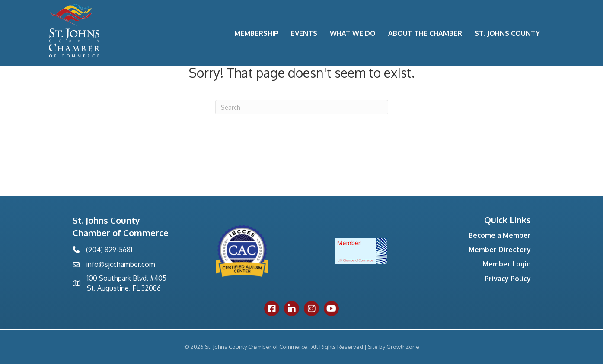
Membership (256, 33)
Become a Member (500, 235)
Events (304, 33)
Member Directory (500, 250)
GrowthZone (403, 347)
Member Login (507, 264)
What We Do (353, 33)
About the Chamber (425, 33)
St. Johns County (507, 33)
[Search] (302, 107)
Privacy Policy (508, 279)
